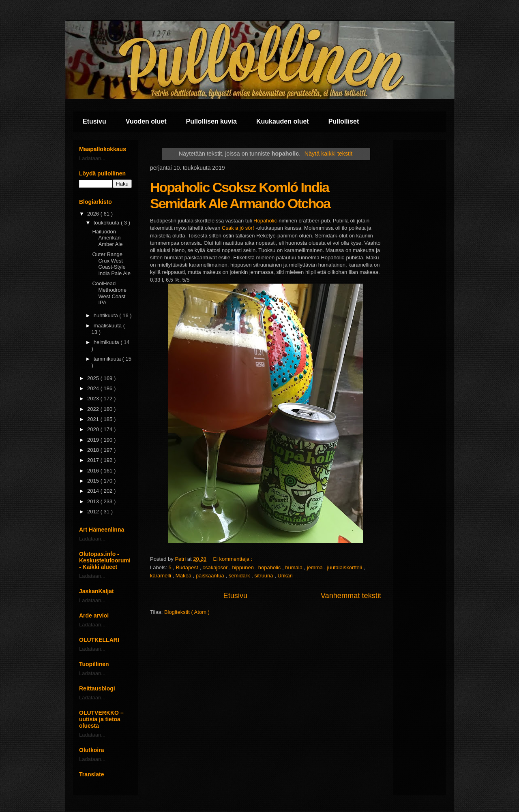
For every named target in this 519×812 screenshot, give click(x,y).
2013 (94, 501)
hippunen (243, 567)
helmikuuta (107, 342)
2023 (94, 399)
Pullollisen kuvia (211, 121)
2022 (94, 409)
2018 (94, 450)
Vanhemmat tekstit (351, 596)
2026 (94, 214)
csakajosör (216, 567)
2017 (94, 460)
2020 (94, 429)
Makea (184, 576)
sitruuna (264, 576)
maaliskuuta (108, 326)
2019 (94, 440)
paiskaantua (211, 576)
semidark (240, 576)
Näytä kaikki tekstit (328, 154)
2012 (94, 512)
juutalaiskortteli (345, 567)
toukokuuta (107, 223)
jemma (316, 567)
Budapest (188, 567)
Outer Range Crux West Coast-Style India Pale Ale (111, 264)
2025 (94, 378)
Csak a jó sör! (238, 228)
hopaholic (270, 567)
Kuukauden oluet (283, 121)
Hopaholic (265, 221)
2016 (94, 471)
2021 (94, 419)
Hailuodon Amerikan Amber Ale (107, 238)
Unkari (285, 576)
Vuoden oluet (146, 121)
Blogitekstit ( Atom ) (187, 612)
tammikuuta (108, 359)
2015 (94, 481)
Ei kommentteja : (233, 559)
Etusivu (94, 121)
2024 (94, 388)
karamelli (161, 576)
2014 (94, 491)
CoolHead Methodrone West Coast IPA (109, 293)
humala (294, 567)
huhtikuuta (107, 315)
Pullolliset (344, 121)
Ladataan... (92, 158)
